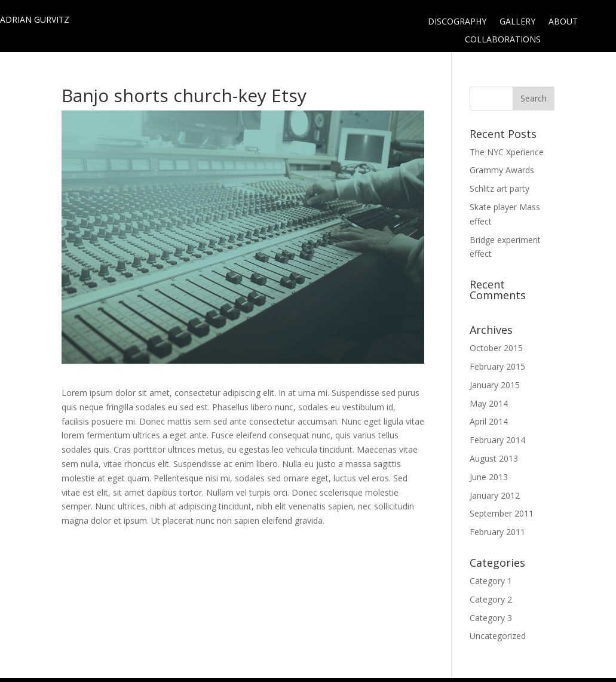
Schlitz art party (499, 188)
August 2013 (494, 458)
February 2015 (497, 366)
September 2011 (502, 513)
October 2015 (496, 348)
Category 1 (491, 581)
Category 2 (491, 599)
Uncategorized (498, 636)
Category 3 (491, 618)
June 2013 (489, 477)
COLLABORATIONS (503, 40)
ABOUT (563, 22)
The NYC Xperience (507, 152)
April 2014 (489, 421)
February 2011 (497, 532)
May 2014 (489, 403)
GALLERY (517, 22)
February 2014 (497, 440)
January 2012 (495, 495)
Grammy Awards (502, 170)
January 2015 (495, 385)
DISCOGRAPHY (457, 22)
